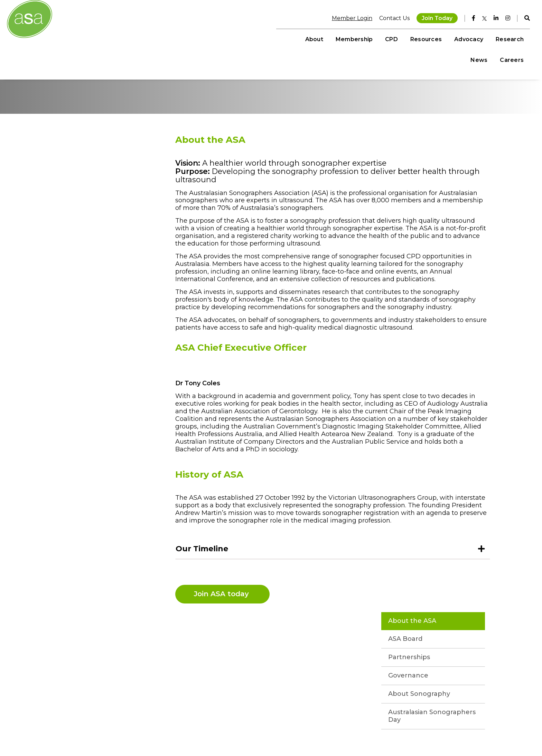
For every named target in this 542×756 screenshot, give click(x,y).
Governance (84, 223)
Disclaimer (367, 733)
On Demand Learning (241, 702)
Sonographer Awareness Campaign (257, 736)
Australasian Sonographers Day (94, 264)
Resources (356, 38)
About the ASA (88, 169)
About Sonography (95, 242)
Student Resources (238, 716)
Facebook (170, 709)
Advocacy (399, 38)
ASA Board (81, 187)
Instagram (170, 702)
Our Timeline (204, 571)
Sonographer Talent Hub (244, 729)
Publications (229, 723)
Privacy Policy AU (400, 733)
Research (440, 38)
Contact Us (390, 17)
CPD (322, 38)
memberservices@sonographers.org (67, 729)
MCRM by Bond (477, 733)
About (244, 38)
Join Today (433, 17)
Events (223, 709)
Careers (507, 38)
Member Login (348, 17)
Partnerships (85, 205)
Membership (284, 38)
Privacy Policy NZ (440, 733)
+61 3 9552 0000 (41, 723)
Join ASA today (224, 616)
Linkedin (168, 723)
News (474, 38)
